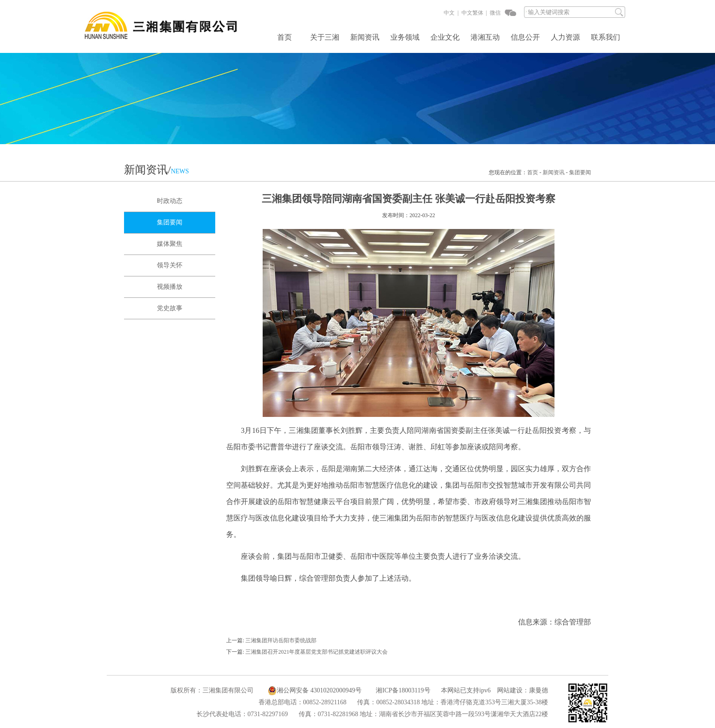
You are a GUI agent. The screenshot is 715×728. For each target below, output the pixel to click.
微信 (495, 13)
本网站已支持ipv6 (461, 690)
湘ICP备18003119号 (403, 690)
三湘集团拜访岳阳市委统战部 (281, 640)
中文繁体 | (474, 13)
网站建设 (510, 690)
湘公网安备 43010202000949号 (315, 691)
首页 (285, 37)
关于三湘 (325, 37)
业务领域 (405, 37)
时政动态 (170, 201)
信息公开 (525, 37)
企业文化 (445, 37)
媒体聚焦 (170, 244)
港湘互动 (485, 37)
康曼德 (539, 690)
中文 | (451, 13)
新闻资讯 (365, 37)
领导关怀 (170, 265)
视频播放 (170, 287)
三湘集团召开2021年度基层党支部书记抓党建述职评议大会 (316, 652)
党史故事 (170, 308)
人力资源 (565, 37)
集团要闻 (580, 172)
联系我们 (606, 37)
